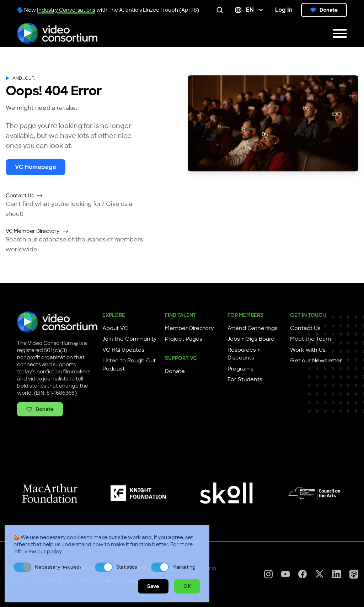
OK (187, 586)
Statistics (127, 567)
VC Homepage (36, 167)
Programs (240, 369)
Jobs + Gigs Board (251, 339)
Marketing (184, 567)
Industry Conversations (66, 10)
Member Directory (189, 328)
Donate (324, 10)
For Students (245, 379)
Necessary (58, 567)
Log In (284, 10)
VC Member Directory (37, 231)
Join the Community (130, 339)
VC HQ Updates (123, 350)
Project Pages (184, 339)
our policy (49, 552)
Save (153, 586)
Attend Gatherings (253, 328)
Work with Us (308, 350)
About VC (115, 328)
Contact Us (24, 196)
